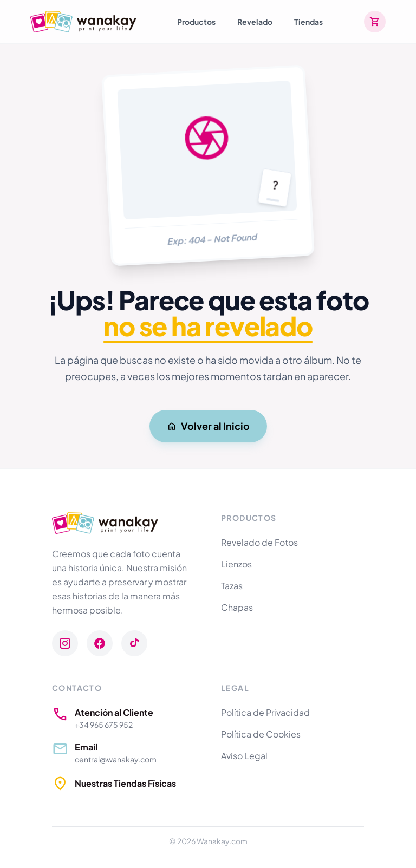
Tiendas (308, 22)
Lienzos (236, 564)
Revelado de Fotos (259, 542)
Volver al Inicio (208, 426)
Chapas (237, 607)
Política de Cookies (261, 734)
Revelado (255, 22)
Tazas (232, 586)
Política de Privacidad (265, 712)
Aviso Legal (244, 756)
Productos (196, 22)
